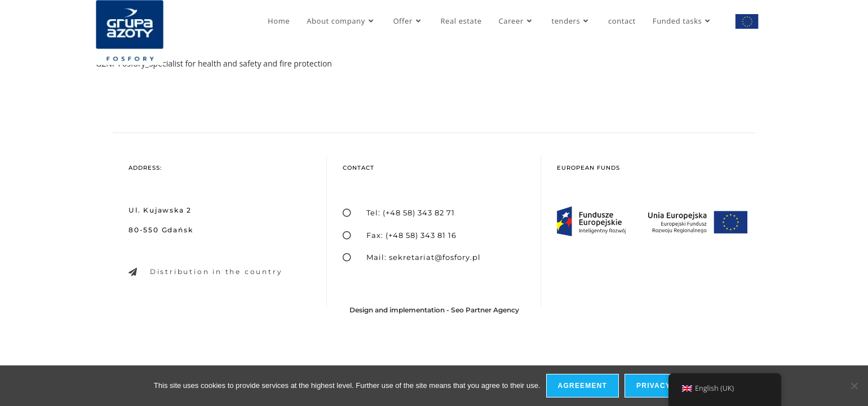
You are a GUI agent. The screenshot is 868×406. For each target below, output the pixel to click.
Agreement (583, 386)
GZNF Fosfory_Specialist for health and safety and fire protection (214, 63)
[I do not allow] (854, 386)
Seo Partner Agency (485, 310)
